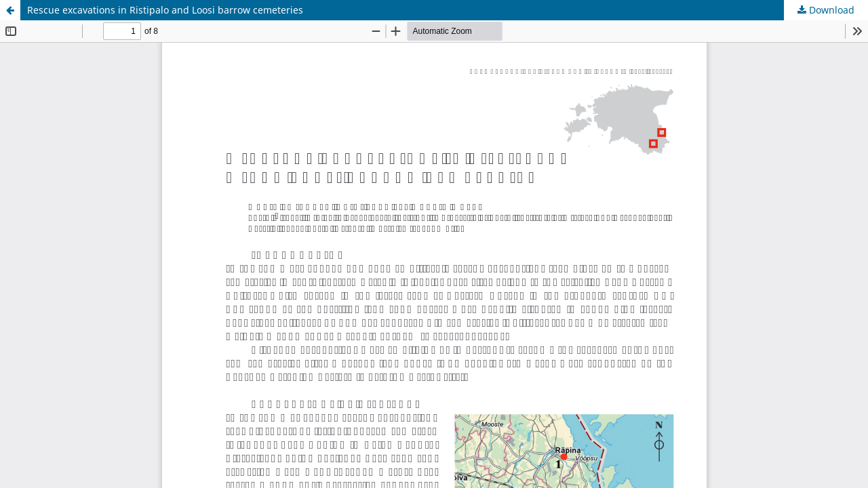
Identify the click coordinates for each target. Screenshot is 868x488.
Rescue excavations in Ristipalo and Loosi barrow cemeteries (165, 10)
